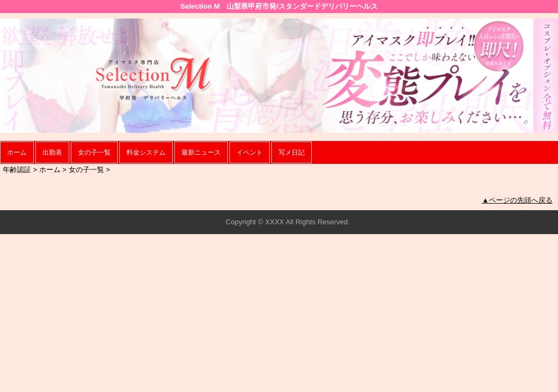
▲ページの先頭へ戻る (517, 200)
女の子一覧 (94, 152)
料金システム (146, 152)
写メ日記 (292, 152)
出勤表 (52, 152)
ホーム (17, 152)
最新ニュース (201, 152)
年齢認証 (17, 170)
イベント (250, 152)
